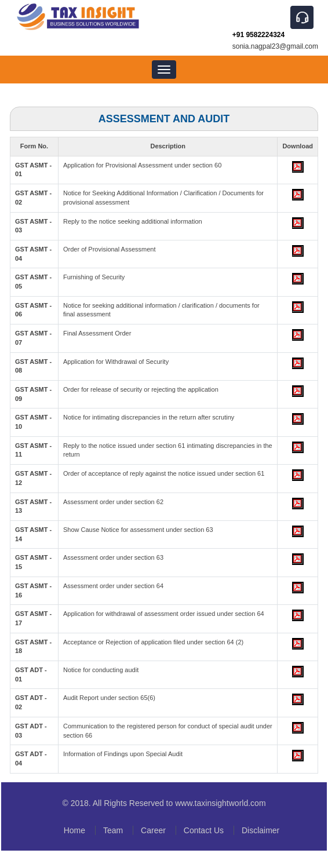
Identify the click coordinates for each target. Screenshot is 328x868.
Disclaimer (260, 830)
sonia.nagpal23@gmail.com (275, 46)
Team (113, 830)
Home (74, 830)
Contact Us (204, 830)
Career (153, 830)
